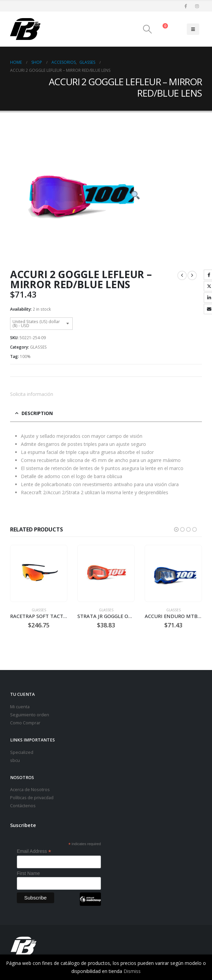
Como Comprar (25, 723)
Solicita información (32, 394)
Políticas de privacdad (32, 798)
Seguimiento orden (30, 715)
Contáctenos (23, 806)
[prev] (182, 275)
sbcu (15, 760)
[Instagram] (197, 6)
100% (25, 356)
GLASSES (38, 347)
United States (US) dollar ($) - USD (36, 324)
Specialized (22, 752)
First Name (28, 873)
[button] (148, 29)
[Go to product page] (39, 574)
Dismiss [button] (132, 971)
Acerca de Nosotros (30, 790)
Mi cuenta (20, 707)
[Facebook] (186, 6)
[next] (192, 275)
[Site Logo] (25, 29)
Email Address (34, 851)
